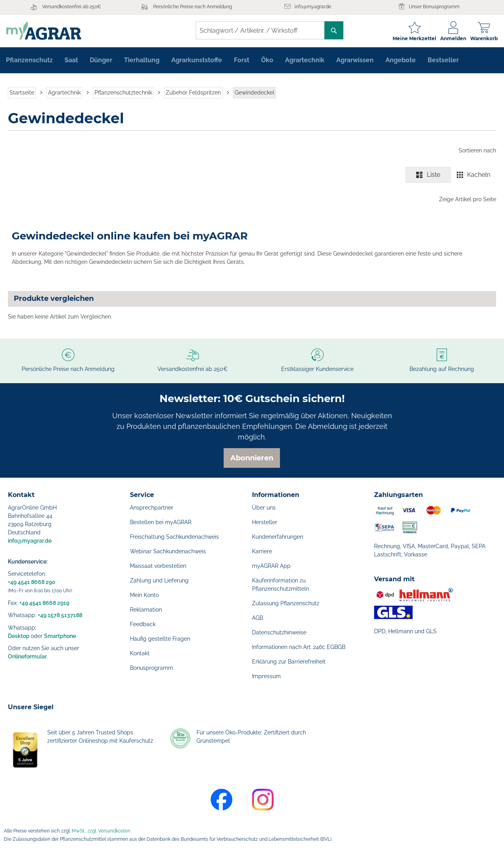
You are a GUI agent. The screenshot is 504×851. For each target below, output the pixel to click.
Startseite (22, 94)
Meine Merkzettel (413, 38)
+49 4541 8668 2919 (44, 603)
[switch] (451, 176)
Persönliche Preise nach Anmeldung (193, 7)
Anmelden (452, 38)
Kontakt (140, 653)
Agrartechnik (64, 94)
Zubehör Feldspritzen (193, 94)
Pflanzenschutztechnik (123, 94)
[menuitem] (29, 61)
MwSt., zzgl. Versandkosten (101, 831)
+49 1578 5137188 (60, 615)
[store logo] (45, 31)
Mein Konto (144, 595)
